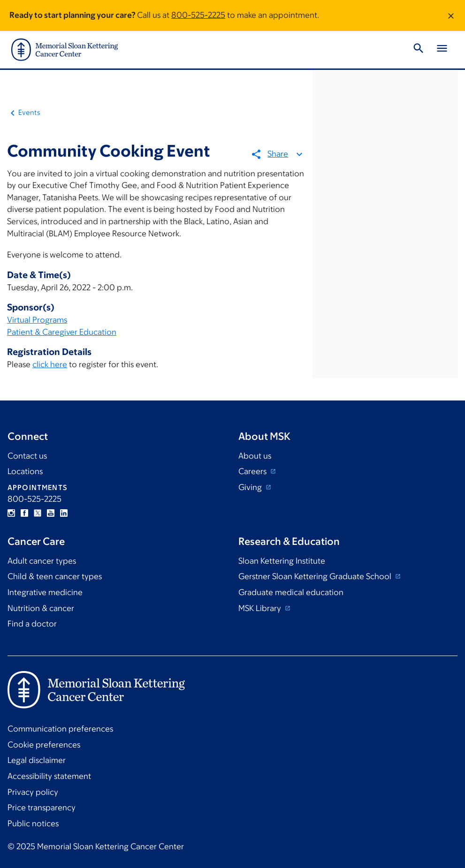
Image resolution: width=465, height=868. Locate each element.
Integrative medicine (45, 592)
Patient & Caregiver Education (62, 332)
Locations (25, 471)
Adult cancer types (42, 561)
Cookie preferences (44, 745)
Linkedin (64, 513)
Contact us (27, 456)
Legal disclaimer (37, 760)
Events (29, 112)
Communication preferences (60, 729)
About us (255, 456)
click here (50, 364)
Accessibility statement (49, 776)
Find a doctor (32, 624)
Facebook (24, 513)
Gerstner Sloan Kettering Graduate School (316, 576)
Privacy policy (33, 792)
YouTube (51, 513)
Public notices (33, 823)
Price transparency (42, 808)
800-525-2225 (198, 15)
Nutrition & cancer (41, 608)
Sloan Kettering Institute (282, 561)
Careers (253, 471)
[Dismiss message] (451, 15)
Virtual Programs (37, 320)
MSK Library (261, 608)
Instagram (11, 513)
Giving (251, 487)
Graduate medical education (291, 592)
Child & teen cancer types (55, 576)
